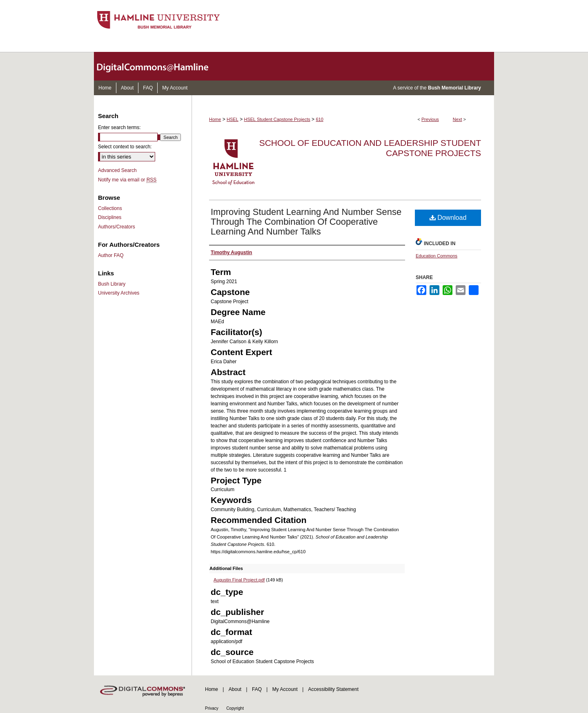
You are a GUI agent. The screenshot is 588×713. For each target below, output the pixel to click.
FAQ (257, 689)
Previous (430, 119)
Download (448, 218)
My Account (285, 689)
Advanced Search (117, 170)
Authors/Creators (117, 227)
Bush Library (112, 284)
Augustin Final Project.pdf (239, 580)
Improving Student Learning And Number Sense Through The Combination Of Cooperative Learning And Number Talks (306, 222)
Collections (110, 208)
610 (319, 119)
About (235, 689)
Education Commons (437, 256)
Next (458, 119)
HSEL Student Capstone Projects (277, 119)
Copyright (235, 708)
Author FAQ (111, 255)
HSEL (233, 119)
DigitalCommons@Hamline (159, 66)
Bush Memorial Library (454, 88)
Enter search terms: (119, 127)
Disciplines (110, 217)
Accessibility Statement (333, 689)
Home (215, 119)
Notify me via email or (127, 180)
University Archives (119, 293)
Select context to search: (125, 147)
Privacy (212, 708)
